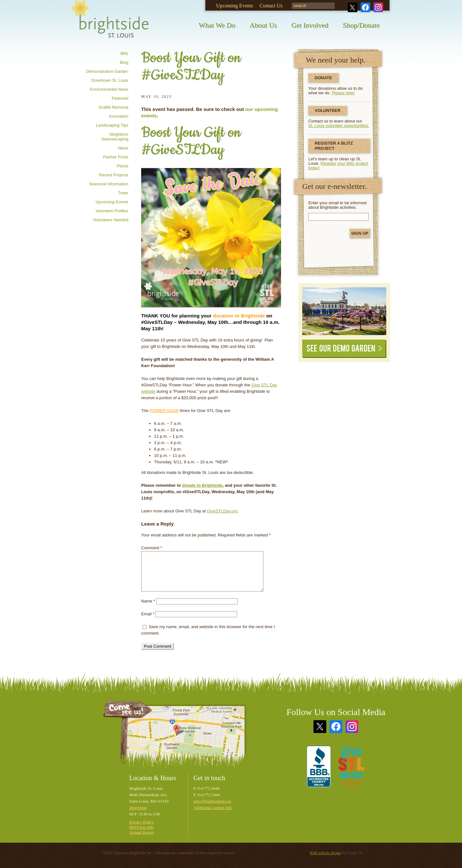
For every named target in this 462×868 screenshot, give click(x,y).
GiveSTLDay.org (222, 511)
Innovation (119, 116)
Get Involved (310, 25)
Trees (123, 193)
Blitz (124, 53)
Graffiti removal (113, 107)
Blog (124, 62)
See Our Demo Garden (344, 349)
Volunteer (328, 110)
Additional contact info (213, 808)
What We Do (217, 25)
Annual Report (142, 832)
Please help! (343, 93)
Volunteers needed (111, 220)
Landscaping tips (112, 125)
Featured (120, 98)
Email (148, 614)
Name (148, 601)
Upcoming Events (235, 6)
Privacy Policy (141, 822)
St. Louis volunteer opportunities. (339, 126)
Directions (138, 808)
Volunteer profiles (112, 211)
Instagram (378, 7)
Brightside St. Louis (110, 23)
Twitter (353, 7)
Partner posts (116, 157)
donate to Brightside (202, 485)
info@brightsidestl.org (212, 801)
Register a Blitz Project (334, 146)
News (123, 148)
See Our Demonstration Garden (344, 311)
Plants (123, 166)
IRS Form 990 (141, 827)
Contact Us (271, 6)
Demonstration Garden (107, 71)
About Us (263, 25)
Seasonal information (109, 184)
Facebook (365, 7)
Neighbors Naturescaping (115, 137)
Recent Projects (114, 175)
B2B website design (325, 853)
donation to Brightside (239, 316)
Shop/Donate (361, 25)
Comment (152, 548)
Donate (323, 78)
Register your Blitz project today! (338, 166)
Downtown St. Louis (110, 80)
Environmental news (109, 89)
